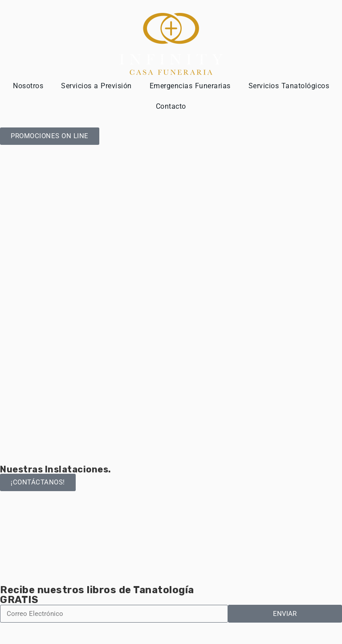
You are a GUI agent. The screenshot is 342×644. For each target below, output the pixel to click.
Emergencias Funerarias (190, 86)
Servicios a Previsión (96, 86)
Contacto (171, 106)
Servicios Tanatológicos (289, 86)
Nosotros (28, 86)
